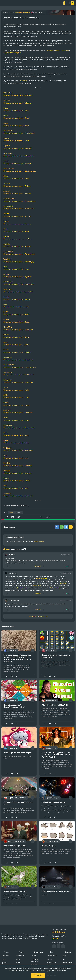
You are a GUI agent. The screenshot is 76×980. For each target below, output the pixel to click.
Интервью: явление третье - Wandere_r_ (19, 262)
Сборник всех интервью (12, 53)
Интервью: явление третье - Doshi (16, 420)
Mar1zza (7, 214)
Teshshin (7, 184)
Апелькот (7, 191)
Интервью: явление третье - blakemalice (18, 360)
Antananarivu (8, 425)
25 (7, 777)
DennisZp (7, 463)
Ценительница (9, 168)
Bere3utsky (12, 574)
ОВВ (5, 304)
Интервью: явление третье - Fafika (16, 443)
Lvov (5, 456)
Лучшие (4, 963)
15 (7, 869)
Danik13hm (8, 289)
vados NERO (8, 206)
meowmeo (7, 493)
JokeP (6, 267)
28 (17, 912)
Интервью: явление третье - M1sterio (17, 103)
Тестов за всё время (51, 964)
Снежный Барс (9, 199)
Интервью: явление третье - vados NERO (19, 209)
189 (50, 869)
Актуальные (20, 956)
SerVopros (7, 410)
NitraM (6, 176)
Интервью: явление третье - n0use (16, 126)
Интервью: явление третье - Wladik (17, 405)
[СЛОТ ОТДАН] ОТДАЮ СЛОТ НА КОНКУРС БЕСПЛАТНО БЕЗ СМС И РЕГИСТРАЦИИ (57, 758)
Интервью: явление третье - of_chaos (17, 277)
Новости (34, 956)
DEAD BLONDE (9, 365)
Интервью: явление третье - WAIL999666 (19, 284)
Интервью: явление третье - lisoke (16, 390)
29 (17, 869)
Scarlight (7, 244)
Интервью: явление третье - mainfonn (17, 239)
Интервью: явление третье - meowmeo (18, 496)
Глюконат (12, 555)
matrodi (6, 297)
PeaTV (6, 312)
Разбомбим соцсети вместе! (54, 807)
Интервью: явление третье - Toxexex (17, 224)
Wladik (6, 403)
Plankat (6, 478)
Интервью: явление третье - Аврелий (17, 148)
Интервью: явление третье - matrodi (17, 299)
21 (45, 777)
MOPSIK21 (24, 81)
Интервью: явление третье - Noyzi (16, 345)
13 (45, 726)
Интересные (5, 956)
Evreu (6, 108)
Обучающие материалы (35, 960)
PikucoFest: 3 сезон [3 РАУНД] (55, 707)
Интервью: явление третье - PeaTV (17, 315)
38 (7, 912)
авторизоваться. (39, 542)
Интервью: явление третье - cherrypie (17, 473)
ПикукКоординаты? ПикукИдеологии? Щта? (14, 708)
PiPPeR (6, 350)
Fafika (6, 440)
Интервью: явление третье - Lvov (16, 458)
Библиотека (38, 952)
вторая (57, 50)
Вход (65, 3)
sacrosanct (64, 584)
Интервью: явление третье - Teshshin (17, 186)
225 (50, 677)
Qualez (6, 116)
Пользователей (52, 956)
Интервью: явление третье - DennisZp (18, 466)
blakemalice (8, 357)
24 (7, 726)
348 (12, 912)
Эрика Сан (7, 380)
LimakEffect (8, 327)
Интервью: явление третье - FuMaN (17, 141)
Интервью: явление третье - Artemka (17, 163)
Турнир (64, 956)
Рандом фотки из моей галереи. (18, 756)
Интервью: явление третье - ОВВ (16, 307)
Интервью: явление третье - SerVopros (18, 413)
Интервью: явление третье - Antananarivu (19, 428)
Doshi (5, 418)
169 (12, 677)
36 (55, 677)
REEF (6, 229)
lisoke (6, 388)
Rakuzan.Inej (55, 588)
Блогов (49, 959)
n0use (6, 123)
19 (7, 677)
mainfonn (7, 236)
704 (50, 822)
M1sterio (7, 101)
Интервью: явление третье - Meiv (16, 488)
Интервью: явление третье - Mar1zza (17, 216)
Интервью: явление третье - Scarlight (17, 247)
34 (17, 726)
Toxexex (6, 221)
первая (50, 50)
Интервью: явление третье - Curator (17, 322)
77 (45, 822)
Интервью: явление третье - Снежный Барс (20, 201)
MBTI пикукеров (49, 852)
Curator (6, 320)
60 (49, 912)
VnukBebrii (7, 448)
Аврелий (7, 146)
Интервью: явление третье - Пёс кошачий (19, 133)
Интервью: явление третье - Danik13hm (18, 292)
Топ (51, 952)
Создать (68, 952)
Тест (63, 959)
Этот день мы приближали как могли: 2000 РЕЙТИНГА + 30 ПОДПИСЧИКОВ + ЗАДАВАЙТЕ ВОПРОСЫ (17, 659)
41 (55, 777)
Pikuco (11, 512)
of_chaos (7, 274)
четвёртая (66, 50)
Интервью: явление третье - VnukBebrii (18, 450)
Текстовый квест (67, 963)
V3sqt (5, 433)
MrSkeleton (8, 93)
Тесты (7, 952)
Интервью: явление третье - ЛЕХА (16, 398)
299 (12, 822)
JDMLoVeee (8, 153)
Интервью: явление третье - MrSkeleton (18, 95)
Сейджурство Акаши (23, 12)
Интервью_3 (20, 512)
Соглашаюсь (38, 975)
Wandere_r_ (8, 259)
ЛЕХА (6, 395)
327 (12, 726)
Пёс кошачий (8, 131)
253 (12, 869)
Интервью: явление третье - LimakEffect (18, 330)
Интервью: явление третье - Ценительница (19, 171)
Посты (22, 952)
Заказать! (56, 939)
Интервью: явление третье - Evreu (16, 111)
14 (7, 822)
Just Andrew (8, 372)
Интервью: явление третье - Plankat (17, 481)
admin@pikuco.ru (58, 932)
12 (55, 726)
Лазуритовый (8, 252)
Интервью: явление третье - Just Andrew (19, 375)
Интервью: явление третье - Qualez (17, 118)
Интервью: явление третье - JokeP (16, 269)
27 (17, 677)
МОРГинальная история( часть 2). (57, 899)
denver (6, 335)
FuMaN (6, 138)
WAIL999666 (8, 282)
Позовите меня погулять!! (15, 899)
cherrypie (7, 471)
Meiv (5, 486)
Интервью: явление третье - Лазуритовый (19, 254)
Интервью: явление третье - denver (17, 337)
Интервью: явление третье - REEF (16, 231)
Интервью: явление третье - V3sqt (16, 435)
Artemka (6, 161)
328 (50, 777)
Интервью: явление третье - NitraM (16, 179)
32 (45, 677)
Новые (4, 959)
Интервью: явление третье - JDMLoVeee (18, 156)
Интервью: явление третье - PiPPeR (17, 352)
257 (50, 726)
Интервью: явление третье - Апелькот (18, 194)
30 (17, 777)
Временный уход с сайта (15, 852)
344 (12, 777)
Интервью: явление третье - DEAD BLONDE (20, 367)
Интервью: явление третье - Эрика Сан (18, 383)
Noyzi (5, 342)
